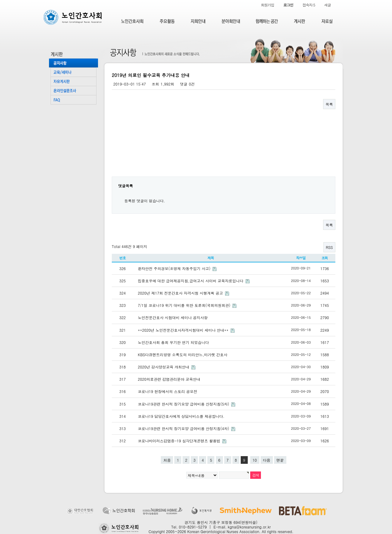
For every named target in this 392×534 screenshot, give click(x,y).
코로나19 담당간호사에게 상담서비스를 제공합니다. (181, 416)
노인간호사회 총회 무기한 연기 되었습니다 (173, 342)
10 (255, 460)
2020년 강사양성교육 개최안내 (164, 367)
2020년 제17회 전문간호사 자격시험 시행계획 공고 (181, 293)
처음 (167, 460)
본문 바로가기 (0, 0)
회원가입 (268, 5)
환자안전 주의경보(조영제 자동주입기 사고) (175, 268)
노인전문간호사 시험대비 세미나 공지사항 (173, 317)
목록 (329, 104)
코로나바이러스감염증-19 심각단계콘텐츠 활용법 (180, 441)
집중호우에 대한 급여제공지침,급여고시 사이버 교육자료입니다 (191, 281)
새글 (327, 5)
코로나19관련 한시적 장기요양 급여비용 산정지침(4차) (184, 428)
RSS (329, 247)
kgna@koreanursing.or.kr (249, 527)
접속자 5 (309, 5)
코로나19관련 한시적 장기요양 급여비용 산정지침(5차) (184, 404)
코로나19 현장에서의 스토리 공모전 (168, 391)
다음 (267, 460)
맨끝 (280, 460)
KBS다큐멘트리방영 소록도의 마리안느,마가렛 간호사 (183, 355)
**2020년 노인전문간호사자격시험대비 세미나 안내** (184, 330)
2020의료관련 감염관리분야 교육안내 (169, 379)
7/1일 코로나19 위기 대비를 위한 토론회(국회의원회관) (185, 305)
